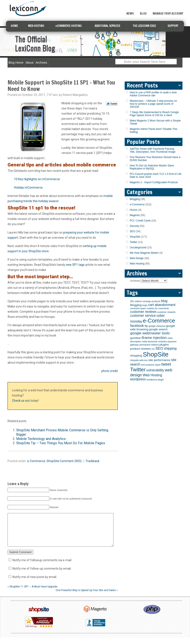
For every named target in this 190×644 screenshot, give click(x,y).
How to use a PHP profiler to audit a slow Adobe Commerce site (153, 94)
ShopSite (53, 461)
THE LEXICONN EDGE (144, 26)
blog (164, 301)
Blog (143, 14)
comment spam (138, 308)
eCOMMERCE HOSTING (69, 26)
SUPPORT (173, 26)
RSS (78, 461)
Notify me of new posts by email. (35, 583)
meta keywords (150, 341)
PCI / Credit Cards (140, 221)
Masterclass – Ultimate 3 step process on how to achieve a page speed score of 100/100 (153, 104)
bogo (145, 305)
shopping (136, 356)
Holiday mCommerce (28, 188)
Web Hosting (137, 264)
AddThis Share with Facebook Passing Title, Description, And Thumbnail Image (152, 150)
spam (158, 365)
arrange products (152, 301)
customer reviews (143, 312)
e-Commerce (36, 461)
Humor (133, 210)
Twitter (133, 242)
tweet (166, 364)
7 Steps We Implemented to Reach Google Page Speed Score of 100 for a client (154, 114)
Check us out (21, 401)
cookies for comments (158, 308)
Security (134, 226)
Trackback (92, 461)
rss (153, 349)
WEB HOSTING (36, 26)
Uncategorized (138, 247)
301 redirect (136, 301)
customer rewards (166, 312)
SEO (132, 231)
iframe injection (154, 338)
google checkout (157, 326)
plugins (164, 345)
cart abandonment (162, 305)
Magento (135, 215)
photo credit (110, 371)
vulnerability (155, 370)
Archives (41, 63)
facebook (137, 326)
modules (162, 341)
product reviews (140, 349)
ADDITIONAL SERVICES (107, 26)
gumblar (135, 338)
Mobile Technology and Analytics (41, 439)
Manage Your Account (168, 14)
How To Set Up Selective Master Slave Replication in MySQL (152, 167)
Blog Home (16, 63)
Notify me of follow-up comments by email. (42, 575)
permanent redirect (149, 345)
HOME (14, 26)
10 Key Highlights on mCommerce (37, 179)
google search (158, 329)
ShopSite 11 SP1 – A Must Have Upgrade (33, 593)
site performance (159, 360)
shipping (170, 348)
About (30, 63)
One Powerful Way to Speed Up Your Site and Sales (86, 597)
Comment (67, 461)
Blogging (135, 199)
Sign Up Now (165, 5)
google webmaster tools (150, 333)
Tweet (112, 104)
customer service (143, 316)
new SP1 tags (75, 265)
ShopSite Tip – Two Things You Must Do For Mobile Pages (61, 443)
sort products (148, 365)
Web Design (137, 258)
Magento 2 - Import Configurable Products (154, 182)
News (130, 14)
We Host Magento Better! (144, 253)
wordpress (138, 379)
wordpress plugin (155, 380)
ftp (146, 326)
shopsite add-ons (139, 360)
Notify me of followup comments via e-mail (42, 567)
